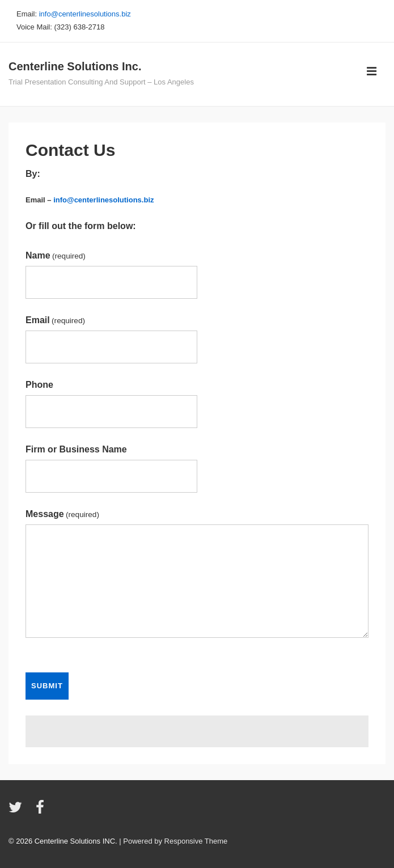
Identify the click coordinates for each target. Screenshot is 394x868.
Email (55, 320)
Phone (39, 385)
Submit (47, 686)
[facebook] (41, 811)
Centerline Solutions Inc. (75, 66)
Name (56, 255)
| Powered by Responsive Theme (173, 841)
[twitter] (18, 811)
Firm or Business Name (76, 449)
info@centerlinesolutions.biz (85, 14)
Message (62, 514)
